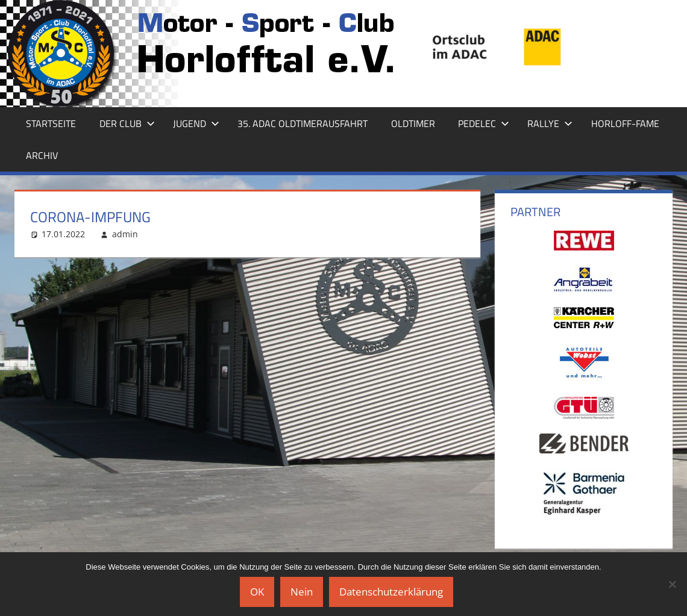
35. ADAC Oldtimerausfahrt (303, 123)
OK (257, 592)
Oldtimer (413, 123)
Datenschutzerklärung (391, 592)
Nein (302, 592)
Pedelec (484, 123)
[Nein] (672, 584)
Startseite (51, 123)
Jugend (196, 123)
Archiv (42, 155)
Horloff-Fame (625, 123)
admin (125, 234)
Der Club (127, 123)
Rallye (550, 123)
